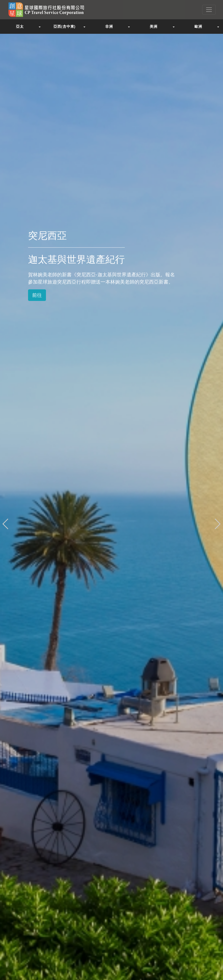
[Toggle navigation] (209, 10)
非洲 (109, 26)
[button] (217, 524)
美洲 (154, 26)
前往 (37, 295)
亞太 (20, 26)
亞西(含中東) (65, 26)
